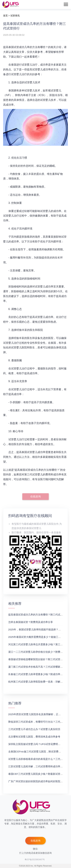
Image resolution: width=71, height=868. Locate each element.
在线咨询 (35, 497)
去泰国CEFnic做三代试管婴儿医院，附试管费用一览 (37, 752)
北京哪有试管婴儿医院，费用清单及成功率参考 (34, 737)
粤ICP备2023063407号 (35, 860)
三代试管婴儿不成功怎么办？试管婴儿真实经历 (34, 729)
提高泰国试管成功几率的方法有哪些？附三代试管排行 (38, 615)
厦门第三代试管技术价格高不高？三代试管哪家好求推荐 (39, 667)
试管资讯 (15, 16)
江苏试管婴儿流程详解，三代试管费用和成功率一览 (37, 766)
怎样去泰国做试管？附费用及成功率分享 (31, 622)
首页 (5, 16)
